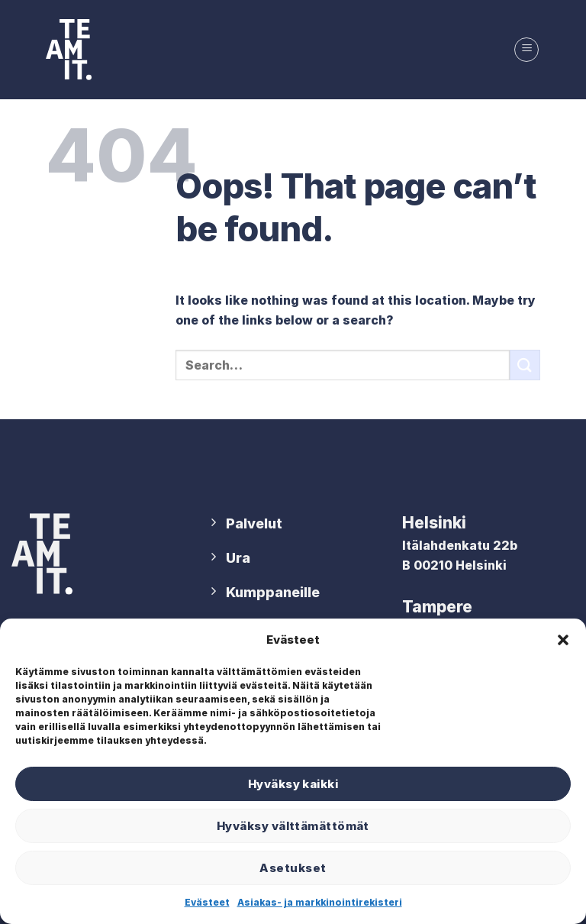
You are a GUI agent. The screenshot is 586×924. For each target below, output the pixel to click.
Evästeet (207, 902)
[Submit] (525, 365)
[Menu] (526, 50)
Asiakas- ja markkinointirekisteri (320, 902)
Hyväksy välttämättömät (293, 826)
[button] (563, 640)
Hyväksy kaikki (293, 784)
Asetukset (293, 868)
